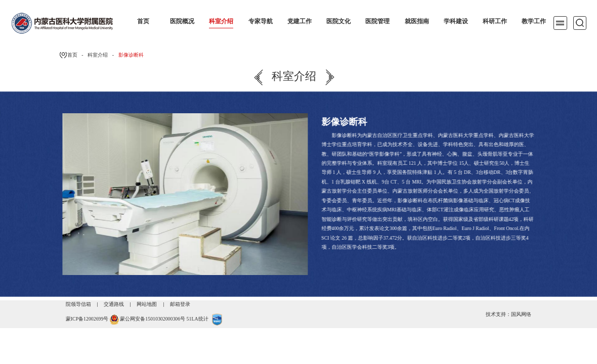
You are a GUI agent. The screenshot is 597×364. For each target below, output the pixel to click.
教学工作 (534, 21)
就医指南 (417, 21)
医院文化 (338, 21)
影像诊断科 (131, 55)
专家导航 (261, 21)
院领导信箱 (78, 304)
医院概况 (182, 21)
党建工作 (300, 21)
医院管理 (377, 21)
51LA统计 (198, 319)
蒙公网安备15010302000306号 (153, 319)
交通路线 (114, 304)
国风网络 (521, 314)
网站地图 (147, 304)
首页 (143, 21)
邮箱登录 (180, 304)
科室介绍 (221, 21)
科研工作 (495, 21)
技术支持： (498, 314)
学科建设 (456, 21)
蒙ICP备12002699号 (87, 319)
